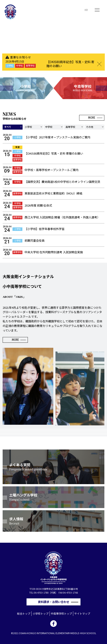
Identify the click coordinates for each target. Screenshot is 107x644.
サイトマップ (82, 613)
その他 (90, 127)
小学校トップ (41, 613)
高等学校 (70, 127)
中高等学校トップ (61, 613)
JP (80, 10)
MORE (92, 118)
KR (86, 10)
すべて (8, 127)
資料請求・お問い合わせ (55, 602)
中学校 (49, 127)
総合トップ (24, 613)
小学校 (28, 127)
